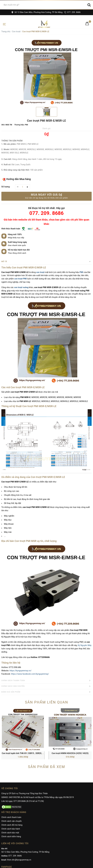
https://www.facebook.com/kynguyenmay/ (30, 674)
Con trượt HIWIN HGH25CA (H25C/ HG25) (70, 714)
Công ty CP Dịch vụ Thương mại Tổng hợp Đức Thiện (25, 754)
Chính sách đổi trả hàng (12, 785)
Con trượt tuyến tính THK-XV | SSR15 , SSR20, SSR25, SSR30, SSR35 (32, 714)
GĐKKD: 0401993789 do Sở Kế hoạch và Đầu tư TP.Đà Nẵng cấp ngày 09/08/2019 (38, 758)
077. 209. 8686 (72, 12)
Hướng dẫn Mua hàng (16, 179)
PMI (81, 272)
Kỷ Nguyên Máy (85, 645)
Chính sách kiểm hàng (11, 797)
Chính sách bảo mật (10, 793)
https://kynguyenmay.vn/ (21, 671)
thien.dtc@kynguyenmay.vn (19, 820)
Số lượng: (6, 187)
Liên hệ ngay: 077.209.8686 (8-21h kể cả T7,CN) (23, 761)
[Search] (89, 5)
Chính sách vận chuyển (12, 781)
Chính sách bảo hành (11, 789)
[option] (46, 72)
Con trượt (16, 32)
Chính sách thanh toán (11, 777)
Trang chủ (6, 32)
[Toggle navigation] (4, 24)
